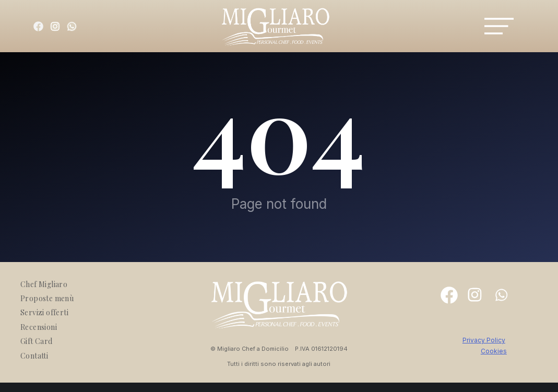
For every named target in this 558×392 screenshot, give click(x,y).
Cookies (494, 351)
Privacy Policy (484, 340)
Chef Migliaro (44, 284)
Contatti (34, 356)
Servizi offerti (44, 312)
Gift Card (37, 341)
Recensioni (39, 327)
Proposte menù (47, 298)
